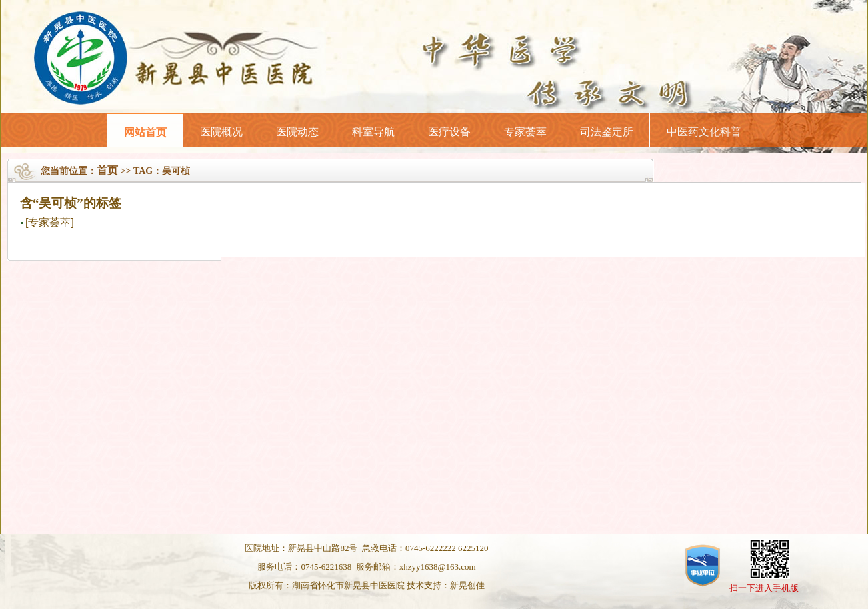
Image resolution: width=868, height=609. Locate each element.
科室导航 (373, 132)
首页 (107, 170)
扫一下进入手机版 (764, 588)
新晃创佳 (467, 585)
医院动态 (297, 132)
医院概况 (221, 132)
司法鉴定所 (607, 132)
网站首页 (145, 132)
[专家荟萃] (50, 222)
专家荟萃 (525, 132)
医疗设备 (449, 132)
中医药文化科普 (704, 132)
